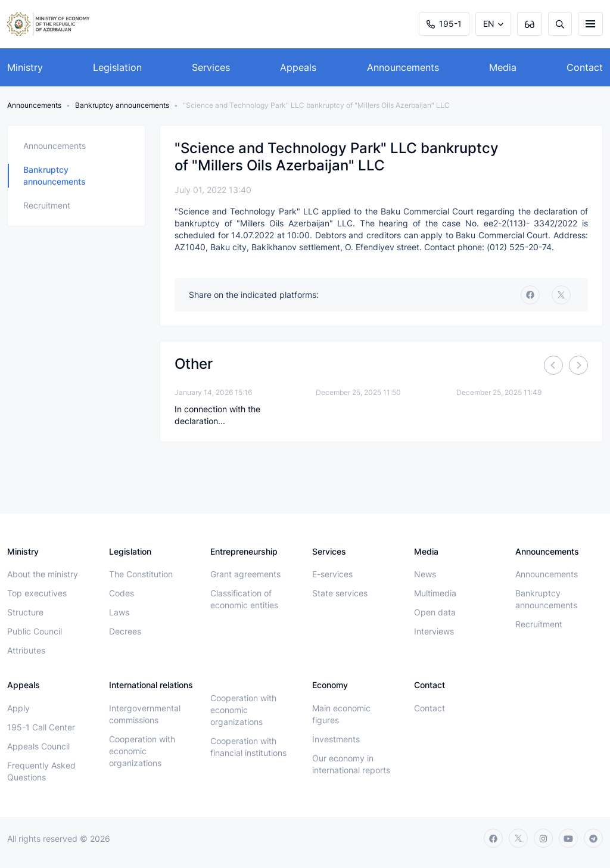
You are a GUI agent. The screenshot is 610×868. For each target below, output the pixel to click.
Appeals (298, 67)
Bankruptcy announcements (122, 105)
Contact (585, 67)
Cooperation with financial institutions (248, 747)
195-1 (444, 24)
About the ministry (43, 574)
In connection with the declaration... (217, 415)
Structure (25, 612)
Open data (435, 612)
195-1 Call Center (41, 727)
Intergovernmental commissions (145, 714)
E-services (332, 574)
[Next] (578, 365)
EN (489, 24)
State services (340, 593)
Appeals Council (38, 746)
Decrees (125, 631)
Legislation (117, 67)
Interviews (434, 631)
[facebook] (530, 295)
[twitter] (561, 295)
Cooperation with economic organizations (142, 751)
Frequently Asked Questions (41, 771)
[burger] (590, 24)
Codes (122, 593)
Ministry (25, 67)
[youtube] (568, 838)
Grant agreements (245, 574)
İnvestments (336, 739)
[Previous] (553, 365)
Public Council (35, 631)
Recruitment (47, 205)
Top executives (37, 593)
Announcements (403, 67)
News (425, 574)
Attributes (26, 650)
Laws (119, 612)
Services (211, 67)
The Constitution (141, 574)
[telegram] (593, 838)
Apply (18, 708)
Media (503, 67)
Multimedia (435, 593)
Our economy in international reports (351, 764)
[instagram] (543, 838)
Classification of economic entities (244, 599)
